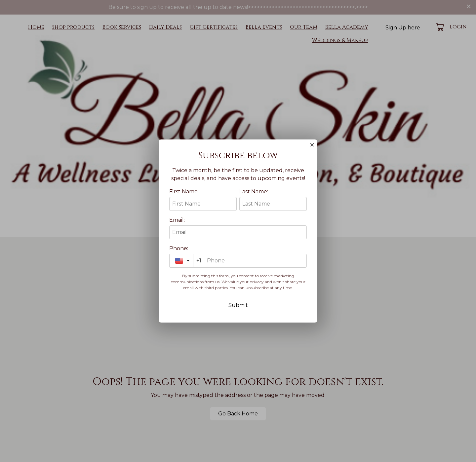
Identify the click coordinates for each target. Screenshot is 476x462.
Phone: (179, 254)
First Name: (184, 197)
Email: (177, 226)
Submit (238, 311)
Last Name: (254, 197)
